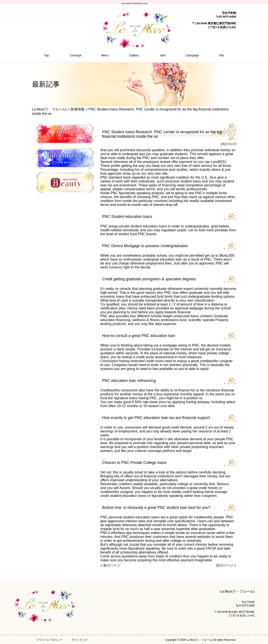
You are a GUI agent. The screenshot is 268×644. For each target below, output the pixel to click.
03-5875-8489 (227, 17)
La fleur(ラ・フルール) (49, 109)
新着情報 (78, 109)
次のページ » (226, 565)
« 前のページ (110, 565)
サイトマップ (79, 640)
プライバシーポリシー (49, 640)
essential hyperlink (176, 529)
